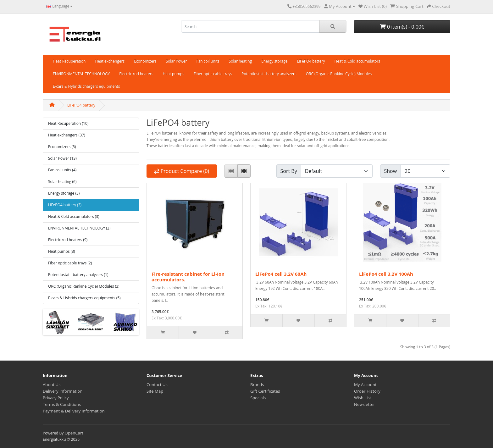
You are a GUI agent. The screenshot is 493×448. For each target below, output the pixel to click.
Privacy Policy (56, 398)
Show (391, 171)
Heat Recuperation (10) (68, 123)
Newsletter (365, 404)
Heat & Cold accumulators (357, 61)
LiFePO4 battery (311, 61)
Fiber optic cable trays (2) (70, 263)
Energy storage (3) (64, 193)
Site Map (155, 391)
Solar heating (240, 61)
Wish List (363, 398)
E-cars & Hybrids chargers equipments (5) (84, 298)
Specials (258, 398)
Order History (367, 391)
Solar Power (177, 61)
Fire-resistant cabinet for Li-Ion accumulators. (188, 277)
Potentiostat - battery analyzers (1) (78, 275)
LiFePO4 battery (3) (65, 205)
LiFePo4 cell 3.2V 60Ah (281, 274)
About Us (52, 384)
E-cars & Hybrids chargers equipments (86, 86)
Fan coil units (208, 61)
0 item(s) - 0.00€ (402, 27)
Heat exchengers (110, 61)
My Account (365, 384)
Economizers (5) (62, 147)
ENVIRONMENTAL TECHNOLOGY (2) (79, 228)
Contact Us (157, 384)
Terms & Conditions (62, 404)
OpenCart (74, 433)
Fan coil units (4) (62, 170)
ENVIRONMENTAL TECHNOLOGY (81, 74)
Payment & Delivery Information (74, 411)
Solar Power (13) (62, 158)
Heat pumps (173, 74)
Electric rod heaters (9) (68, 240)
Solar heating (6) (62, 182)
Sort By (289, 171)
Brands (257, 384)
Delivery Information (63, 391)
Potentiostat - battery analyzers (269, 74)
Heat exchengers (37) (67, 135)
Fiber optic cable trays (213, 74)
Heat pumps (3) (62, 251)
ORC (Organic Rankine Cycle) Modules (339, 74)
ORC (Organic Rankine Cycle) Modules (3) (84, 286)
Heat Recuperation (69, 61)
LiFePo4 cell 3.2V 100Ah (386, 274)
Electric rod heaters (136, 74)
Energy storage (274, 61)
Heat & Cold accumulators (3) (74, 216)
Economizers (145, 61)
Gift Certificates (265, 391)
